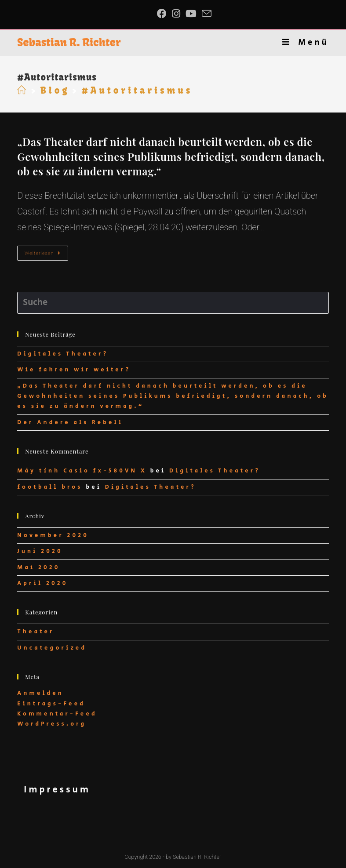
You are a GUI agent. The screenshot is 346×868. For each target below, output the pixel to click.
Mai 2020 (38, 568)
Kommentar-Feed (57, 714)
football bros (50, 487)
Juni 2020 (40, 551)
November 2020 (53, 536)
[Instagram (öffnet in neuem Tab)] (176, 14)
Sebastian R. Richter (69, 42)
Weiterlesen (46, 255)
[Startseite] (23, 90)
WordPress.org (52, 724)
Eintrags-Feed (51, 704)
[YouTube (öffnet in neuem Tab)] (191, 14)
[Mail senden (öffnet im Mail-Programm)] (207, 14)
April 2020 (42, 583)
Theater (36, 632)
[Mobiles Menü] (305, 43)
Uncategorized (52, 648)
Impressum (57, 790)
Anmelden (40, 693)
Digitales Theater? (63, 354)
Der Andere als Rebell (70, 423)
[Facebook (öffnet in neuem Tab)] (163, 14)
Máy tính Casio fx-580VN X (82, 471)
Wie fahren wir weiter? (74, 370)
